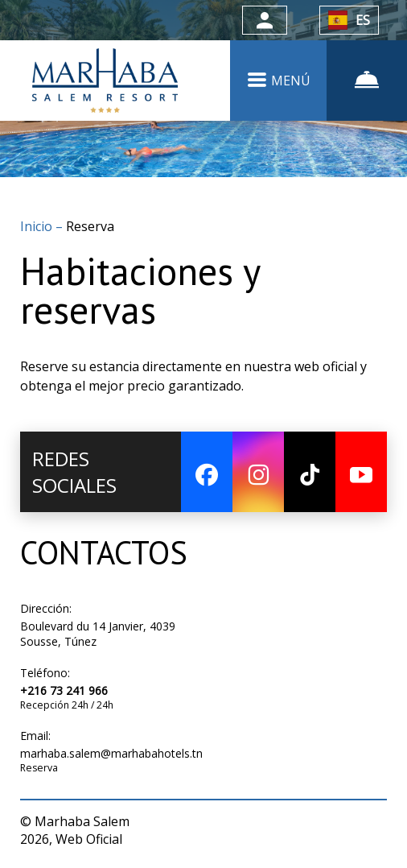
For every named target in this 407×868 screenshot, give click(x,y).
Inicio (38, 226)
